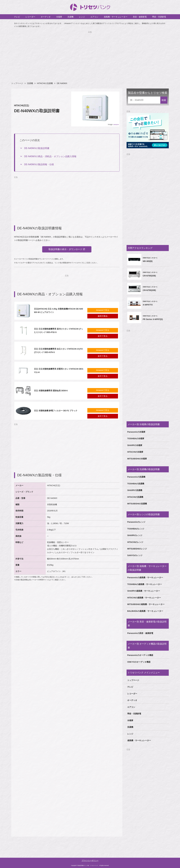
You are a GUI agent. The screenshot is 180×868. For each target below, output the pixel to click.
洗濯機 (70, 17)
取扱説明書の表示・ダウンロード (65, 250)
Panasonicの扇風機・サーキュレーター (145, 577)
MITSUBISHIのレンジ (137, 549)
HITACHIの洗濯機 (45, 83)
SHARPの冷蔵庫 (135, 445)
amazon (116, 124)
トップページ (17, 83)
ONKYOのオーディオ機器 (139, 662)
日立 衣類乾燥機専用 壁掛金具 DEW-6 (51, 391)
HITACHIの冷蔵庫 (135, 452)
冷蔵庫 (59, 17)
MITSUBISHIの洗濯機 (137, 504)
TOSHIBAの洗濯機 (136, 484)
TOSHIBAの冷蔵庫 (136, 439)
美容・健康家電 (140, 17)
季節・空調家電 (159, 17)
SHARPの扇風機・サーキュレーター (144, 591)
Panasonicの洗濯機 (136, 477)
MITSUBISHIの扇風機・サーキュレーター (146, 604)
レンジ (82, 17)
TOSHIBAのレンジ (136, 529)
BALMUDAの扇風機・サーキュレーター (145, 611)
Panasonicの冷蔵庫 (136, 432)
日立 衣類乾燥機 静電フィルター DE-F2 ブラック (56, 411)
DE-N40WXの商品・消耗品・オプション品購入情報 (50, 156)
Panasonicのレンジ (136, 522)
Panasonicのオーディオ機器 (140, 655)
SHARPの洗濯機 (135, 490)
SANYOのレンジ (135, 555)
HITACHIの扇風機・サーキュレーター (144, 598)
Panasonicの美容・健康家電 (140, 633)
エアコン (94, 17)
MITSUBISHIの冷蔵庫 (137, 459)
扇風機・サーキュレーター (116, 17)
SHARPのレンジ (135, 535)
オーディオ (46, 17)
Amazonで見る (103, 311)
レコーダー (30, 17)
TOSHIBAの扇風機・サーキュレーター (145, 584)
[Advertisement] (90, 53)
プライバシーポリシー (90, 861)
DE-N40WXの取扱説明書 (37, 148)
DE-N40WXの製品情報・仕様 (39, 164)
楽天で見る (103, 317)
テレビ (17, 17)
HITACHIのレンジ (135, 542)
